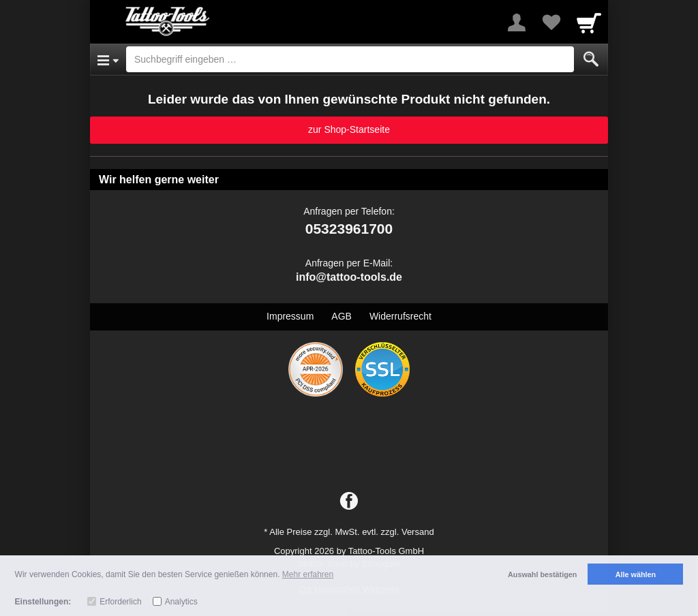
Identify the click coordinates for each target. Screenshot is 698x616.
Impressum (290, 316)
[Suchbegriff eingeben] (350, 59)
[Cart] (589, 22)
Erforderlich (120, 602)
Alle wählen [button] (636, 574)
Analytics (181, 602)
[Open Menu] (108, 59)
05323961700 (349, 229)
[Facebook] (349, 502)
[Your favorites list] (551, 22)
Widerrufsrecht (400, 316)
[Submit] (591, 59)
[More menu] (517, 22)
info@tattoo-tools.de (349, 277)
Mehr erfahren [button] (308, 574)
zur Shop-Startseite (349, 129)
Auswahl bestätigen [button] (542, 574)
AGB (342, 316)
